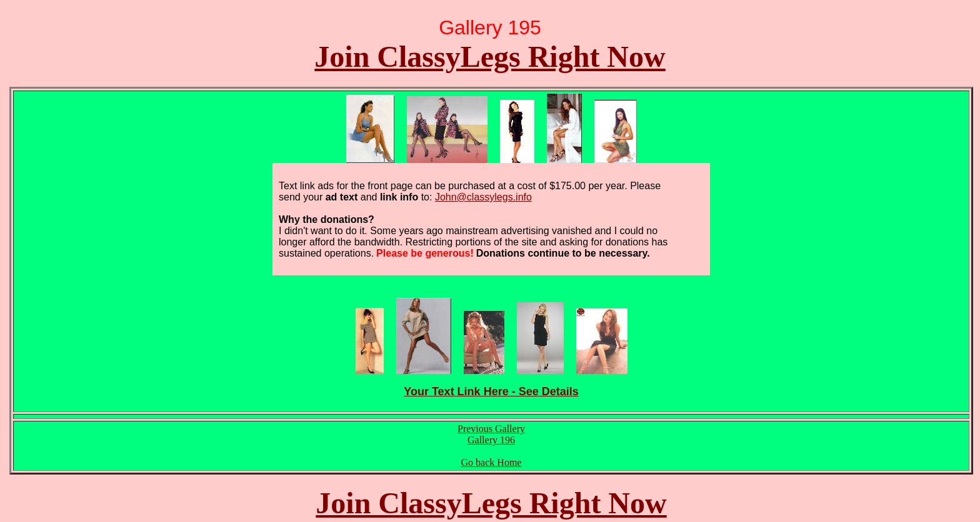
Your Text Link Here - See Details (491, 391)
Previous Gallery (491, 429)
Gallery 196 (491, 440)
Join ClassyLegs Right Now (490, 57)
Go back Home (492, 462)
